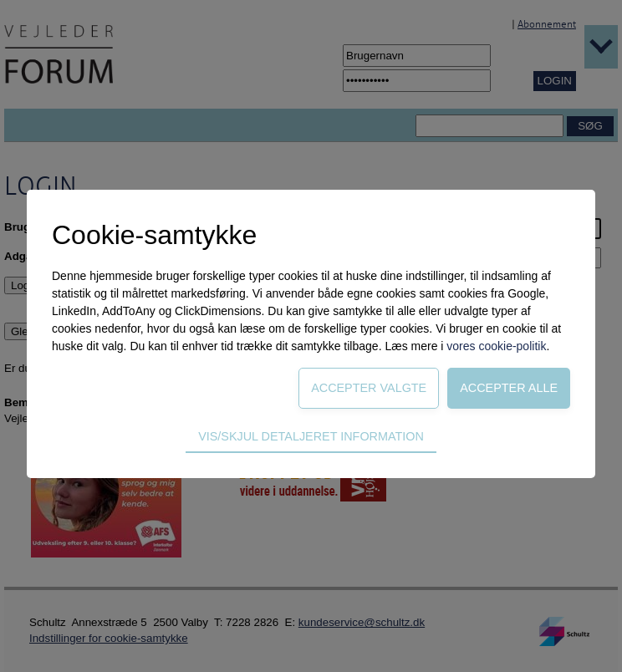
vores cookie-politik (496, 346)
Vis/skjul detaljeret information (311, 436)
